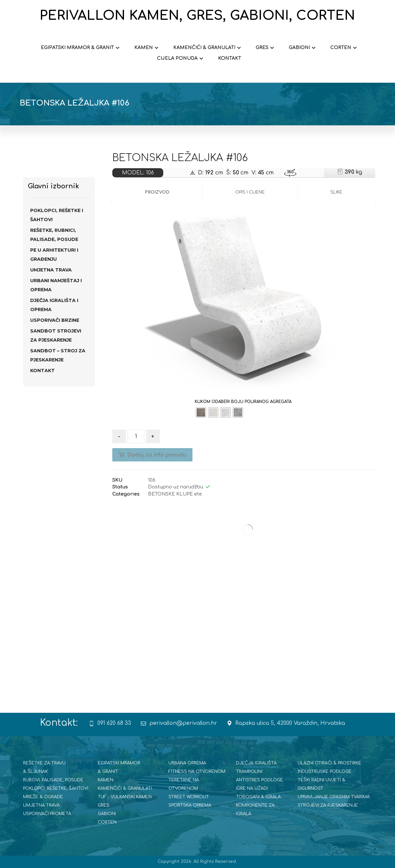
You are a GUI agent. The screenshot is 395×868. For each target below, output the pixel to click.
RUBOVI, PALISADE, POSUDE (53, 780)
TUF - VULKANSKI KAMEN (125, 797)
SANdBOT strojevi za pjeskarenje (56, 335)
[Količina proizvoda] (136, 436)
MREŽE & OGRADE (43, 797)
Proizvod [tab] (157, 192)
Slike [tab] (336, 192)
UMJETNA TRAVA (51, 270)
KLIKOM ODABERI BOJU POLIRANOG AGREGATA (243, 402)
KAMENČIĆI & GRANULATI (125, 788)
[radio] (201, 412)
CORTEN (107, 822)
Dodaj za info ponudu (157, 455)
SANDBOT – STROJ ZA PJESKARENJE (58, 355)
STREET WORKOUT (189, 797)
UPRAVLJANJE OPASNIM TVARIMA (334, 797)
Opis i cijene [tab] (250, 192)
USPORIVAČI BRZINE (55, 320)
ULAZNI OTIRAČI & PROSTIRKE (329, 763)
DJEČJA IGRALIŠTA (256, 763)
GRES (104, 805)
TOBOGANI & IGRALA (258, 797)
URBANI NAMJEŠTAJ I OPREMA (56, 285)
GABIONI (107, 814)
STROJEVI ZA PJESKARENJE (328, 805)
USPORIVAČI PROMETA (47, 814)
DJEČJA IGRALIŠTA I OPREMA (54, 305)
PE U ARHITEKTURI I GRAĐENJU (54, 255)
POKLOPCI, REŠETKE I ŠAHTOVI (57, 215)
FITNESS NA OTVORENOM (197, 772)
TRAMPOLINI (249, 772)
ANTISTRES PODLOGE (259, 780)
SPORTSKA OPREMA (190, 805)
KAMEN (105, 780)
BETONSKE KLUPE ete (175, 494)
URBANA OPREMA (187, 763)
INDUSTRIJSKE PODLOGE (325, 772)
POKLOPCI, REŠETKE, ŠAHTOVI (56, 788)
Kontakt (43, 371)
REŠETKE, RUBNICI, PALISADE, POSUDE (54, 235)
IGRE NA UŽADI (252, 788)
